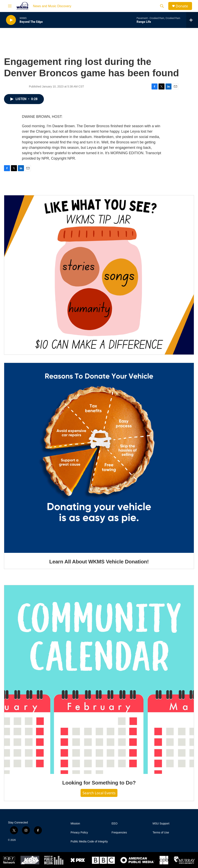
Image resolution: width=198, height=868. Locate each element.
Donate (182, 6)
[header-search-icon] (162, 6)
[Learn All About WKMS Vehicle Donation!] (99, 458)
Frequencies (119, 833)
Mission (75, 824)
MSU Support (161, 824)
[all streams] (192, 20)
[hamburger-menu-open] (10, 6)
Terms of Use (161, 833)
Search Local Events (99, 793)
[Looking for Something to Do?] (99, 680)
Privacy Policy (79, 833)
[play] (11, 20)
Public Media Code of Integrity (89, 842)
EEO (115, 824)
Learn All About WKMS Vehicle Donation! (99, 562)
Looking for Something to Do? (99, 783)
